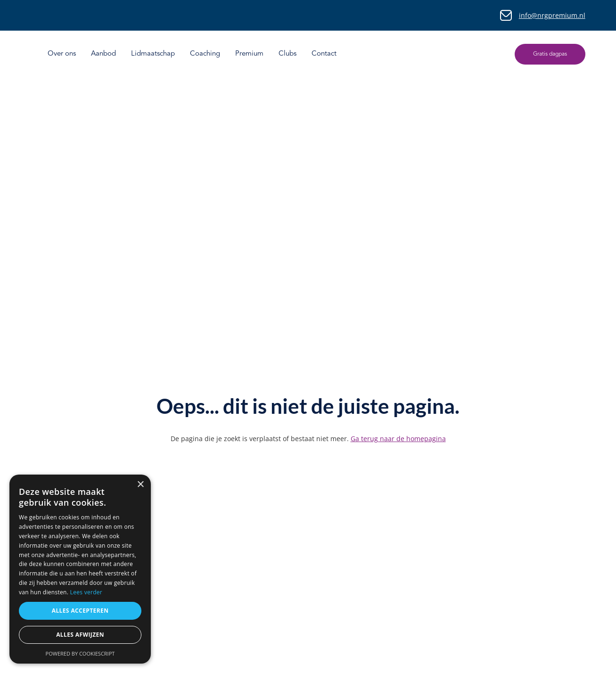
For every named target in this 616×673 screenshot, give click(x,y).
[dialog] (80, 569)
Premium (249, 54)
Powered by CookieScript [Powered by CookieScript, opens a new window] (80, 653)
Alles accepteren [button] (80, 611)
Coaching (205, 54)
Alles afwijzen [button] (80, 635)
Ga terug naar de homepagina (398, 439)
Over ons (62, 54)
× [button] (140, 485)
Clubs (287, 54)
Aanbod (103, 54)
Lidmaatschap (153, 54)
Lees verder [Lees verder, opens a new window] (86, 592)
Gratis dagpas (550, 54)
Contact (324, 54)
